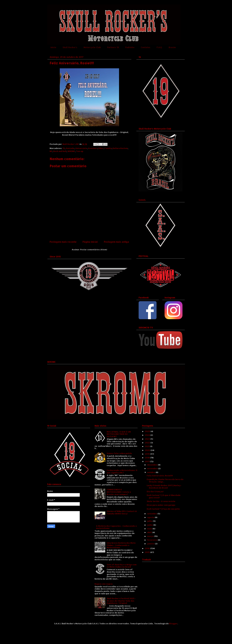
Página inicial (90, 242)
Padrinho (130, 47)
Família (108, 148)
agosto (151, 517)
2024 (148, 435)
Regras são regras (104, 584)
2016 (148, 548)
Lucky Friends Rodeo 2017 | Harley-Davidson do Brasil (164, 487)
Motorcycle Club (92, 47)
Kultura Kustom (120, 148)
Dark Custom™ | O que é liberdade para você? (164, 496)
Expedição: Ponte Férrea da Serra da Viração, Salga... (165, 480)
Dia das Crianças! (155, 491)
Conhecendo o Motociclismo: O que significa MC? (122, 471)
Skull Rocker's (70, 47)
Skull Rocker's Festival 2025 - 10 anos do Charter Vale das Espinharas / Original (121, 601)
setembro (152, 514)
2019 (148, 454)
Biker (101, 148)
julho (150, 521)
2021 (148, 446)
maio (150, 529)
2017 (147, 461)
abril (150, 532)
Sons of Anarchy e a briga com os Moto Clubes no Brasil (122, 566)
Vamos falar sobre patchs (119, 453)
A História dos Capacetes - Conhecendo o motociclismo (116, 527)
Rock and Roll (60, 151)
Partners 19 (113, 47)
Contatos (146, 47)
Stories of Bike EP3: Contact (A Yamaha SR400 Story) (122, 512)
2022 (148, 443)
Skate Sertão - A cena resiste (161, 501)
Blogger (173, 624)
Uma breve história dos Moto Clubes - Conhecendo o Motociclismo (121, 545)
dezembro (153, 465)
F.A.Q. (160, 47)
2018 (148, 458)
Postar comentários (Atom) (94, 250)
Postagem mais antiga (117, 242)
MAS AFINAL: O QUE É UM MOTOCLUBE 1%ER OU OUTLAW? (119, 434)
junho (150, 525)
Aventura (93, 148)
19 (64, 148)
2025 (148, 431)
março (151, 536)
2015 (148, 552)
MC (51, 151)
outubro (151, 472)
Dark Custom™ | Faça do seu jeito (163, 509)
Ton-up (80, 151)
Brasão (172, 47)
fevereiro (152, 540)
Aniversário (81, 148)
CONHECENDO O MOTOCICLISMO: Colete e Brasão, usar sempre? (119, 492)
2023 (148, 439)
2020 (148, 450)
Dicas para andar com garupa (161, 505)
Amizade (70, 148)
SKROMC (71, 151)
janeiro (151, 544)
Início (53, 47)
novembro (153, 468)
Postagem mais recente (63, 242)
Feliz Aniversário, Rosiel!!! (160, 476)
